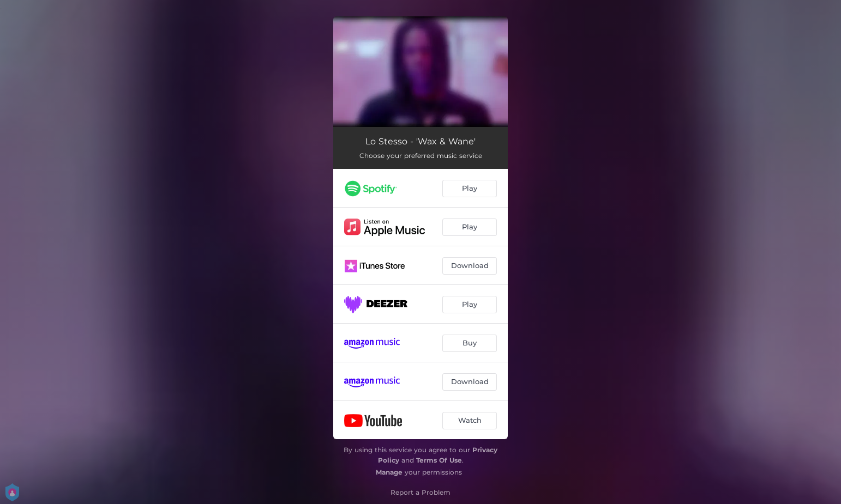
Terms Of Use (439, 460)
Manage (389, 472)
